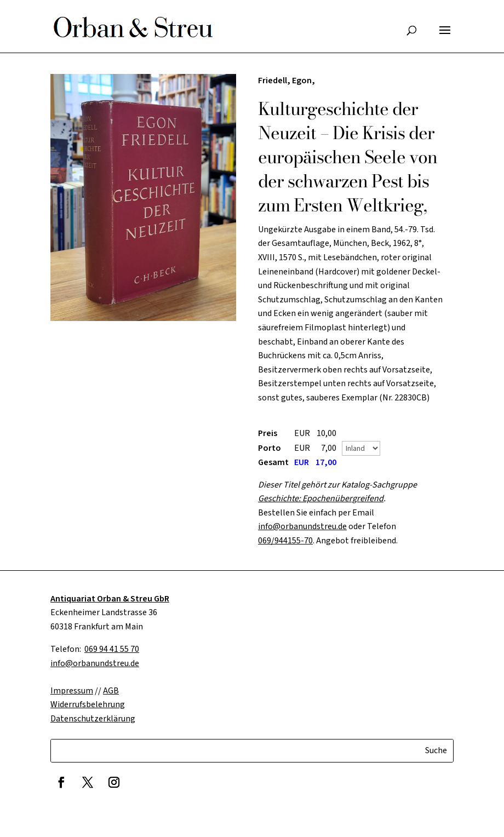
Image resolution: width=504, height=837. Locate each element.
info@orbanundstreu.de (302, 526)
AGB (111, 691)
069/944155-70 (285, 541)
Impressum (72, 691)
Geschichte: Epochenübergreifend (321, 498)
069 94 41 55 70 (112, 649)
